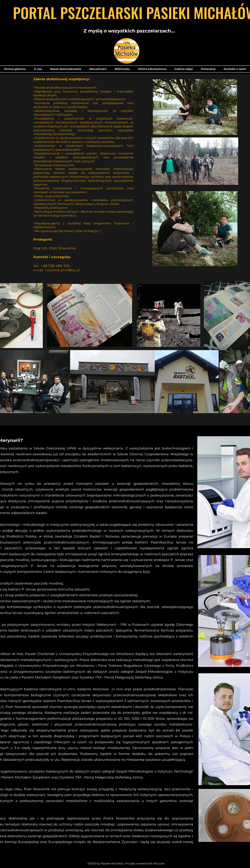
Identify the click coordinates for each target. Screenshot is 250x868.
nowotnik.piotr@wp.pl (62, 270)
